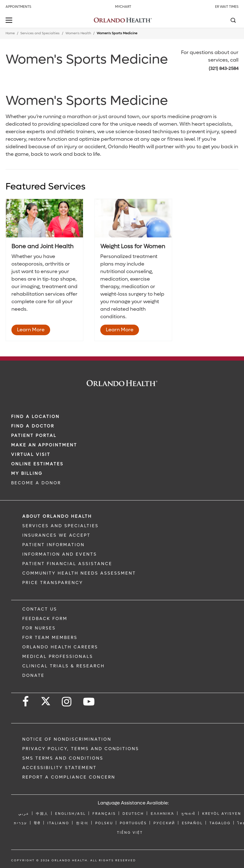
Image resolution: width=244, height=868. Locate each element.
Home (10, 33)
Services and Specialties (40, 33)
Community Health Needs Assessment (79, 573)
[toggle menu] (10, 21)
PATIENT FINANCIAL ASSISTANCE (67, 564)
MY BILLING (27, 473)
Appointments (18, 7)
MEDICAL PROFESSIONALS (58, 657)
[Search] (233, 21)
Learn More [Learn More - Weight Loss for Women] (120, 330)
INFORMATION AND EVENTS (60, 554)
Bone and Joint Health (42, 246)
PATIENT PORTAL (34, 436)
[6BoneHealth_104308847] (44, 218)
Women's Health (78, 33)
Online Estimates (37, 464)
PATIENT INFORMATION (53, 545)
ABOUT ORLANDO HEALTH (57, 516)
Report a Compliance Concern (69, 777)
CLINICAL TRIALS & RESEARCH (64, 666)
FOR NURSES (39, 628)
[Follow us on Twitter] (46, 699)
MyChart (123, 7)
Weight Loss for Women (133, 246)
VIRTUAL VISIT (31, 454)
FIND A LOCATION (35, 417)
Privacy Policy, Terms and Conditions (81, 749)
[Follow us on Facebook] (26, 702)
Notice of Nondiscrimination (67, 739)
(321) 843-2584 (224, 68)
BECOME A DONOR (36, 483)
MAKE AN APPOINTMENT (44, 445)
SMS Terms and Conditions (63, 758)
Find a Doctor (33, 426)
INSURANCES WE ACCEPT (56, 535)
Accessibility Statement (59, 768)
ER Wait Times (227, 7)
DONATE (33, 675)
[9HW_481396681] (133, 218)
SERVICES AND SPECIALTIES (60, 526)
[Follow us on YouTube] (89, 702)
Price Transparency (53, 583)
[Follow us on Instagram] (67, 702)
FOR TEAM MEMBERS (50, 638)
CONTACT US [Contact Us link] (40, 609)
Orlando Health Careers (60, 647)
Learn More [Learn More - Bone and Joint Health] (31, 330)
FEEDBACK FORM (45, 619)
